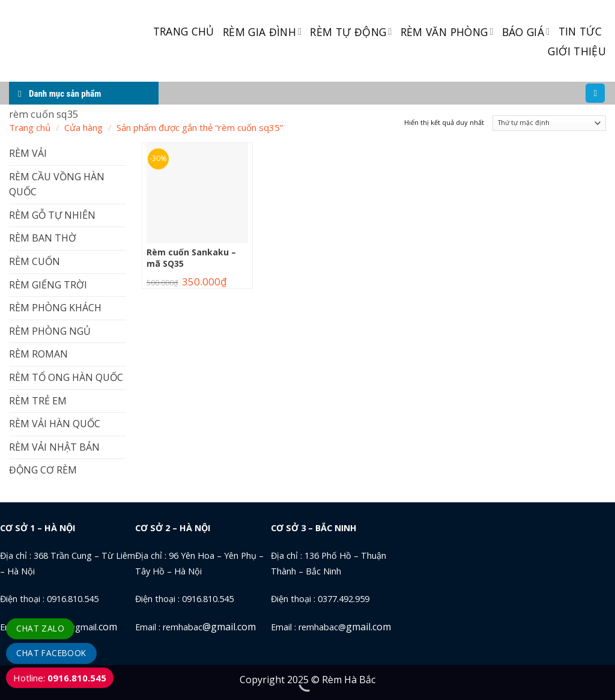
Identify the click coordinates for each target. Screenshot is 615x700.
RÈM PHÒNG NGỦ (50, 331)
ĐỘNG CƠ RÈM (43, 470)
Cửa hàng (83, 127)
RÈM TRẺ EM (38, 401)
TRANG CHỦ (184, 31)
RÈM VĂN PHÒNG (447, 32)
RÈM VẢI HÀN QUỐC (55, 424)
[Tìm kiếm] (595, 93)
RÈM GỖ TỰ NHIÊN (52, 215)
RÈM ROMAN (38, 354)
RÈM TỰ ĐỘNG (351, 32)
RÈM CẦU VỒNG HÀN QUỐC (57, 184)
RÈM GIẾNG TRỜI (48, 285)
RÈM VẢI (28, 153)
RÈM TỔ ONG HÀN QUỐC (66, 377)
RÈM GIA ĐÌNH (262, 32)
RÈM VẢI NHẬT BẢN (54, 447)
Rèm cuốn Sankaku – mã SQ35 (191, 258)
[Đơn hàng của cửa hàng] (549, 123)
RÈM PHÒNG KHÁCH (55, 308)
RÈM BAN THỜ (43, 238)
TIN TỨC (580, 31)
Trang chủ (30, 127)
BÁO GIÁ (526, 32)
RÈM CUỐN (35, 261)
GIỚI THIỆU (577, 51)
